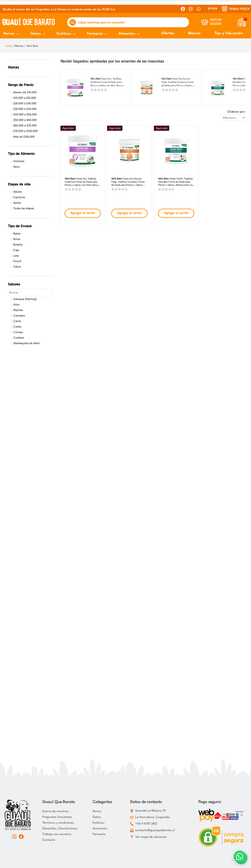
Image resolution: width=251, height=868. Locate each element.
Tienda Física (239, 9)
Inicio (9, 46)
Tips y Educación (229, 33)
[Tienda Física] (225, 8)
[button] (240, 857)
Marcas (194, 33)
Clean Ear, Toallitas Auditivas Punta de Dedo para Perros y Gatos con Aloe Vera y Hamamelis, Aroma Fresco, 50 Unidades (107, 86)
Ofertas (168, 33)
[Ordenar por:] (233, 118)
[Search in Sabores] (31, 293)
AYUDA (212, 9)
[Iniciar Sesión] (205, 22)
